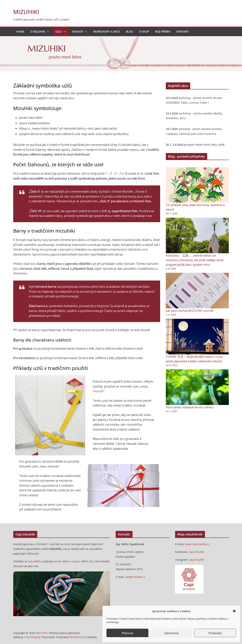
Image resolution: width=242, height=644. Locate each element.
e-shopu (75, 561)
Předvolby (215, 633)
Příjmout (128, 633)
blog (130, 32)
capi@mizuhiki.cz (135, 577)
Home (20, 32)
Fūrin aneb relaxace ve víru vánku (190, 407)
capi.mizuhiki (197, 560)
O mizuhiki (38, 32)
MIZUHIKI (26, 12)
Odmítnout (171, 633)
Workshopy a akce (107, 32)
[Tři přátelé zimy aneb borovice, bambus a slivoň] (197, 185)
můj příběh (34, 561)
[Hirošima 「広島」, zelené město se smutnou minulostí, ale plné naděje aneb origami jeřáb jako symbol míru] (197, 235)
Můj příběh (163, 32)
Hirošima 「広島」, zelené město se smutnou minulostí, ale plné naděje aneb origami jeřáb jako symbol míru (195, 260)
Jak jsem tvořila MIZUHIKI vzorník (190, 311)
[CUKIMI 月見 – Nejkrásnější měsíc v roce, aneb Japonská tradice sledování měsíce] (197, 337)
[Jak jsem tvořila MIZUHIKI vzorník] (197, 291)
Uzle (59, 32)
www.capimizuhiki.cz (197, 544)
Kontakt (183, 32)
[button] (234, 611)
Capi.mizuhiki (196, 552)
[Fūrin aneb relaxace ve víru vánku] (197, 387)
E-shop (144, 32)
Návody (78, 32)
